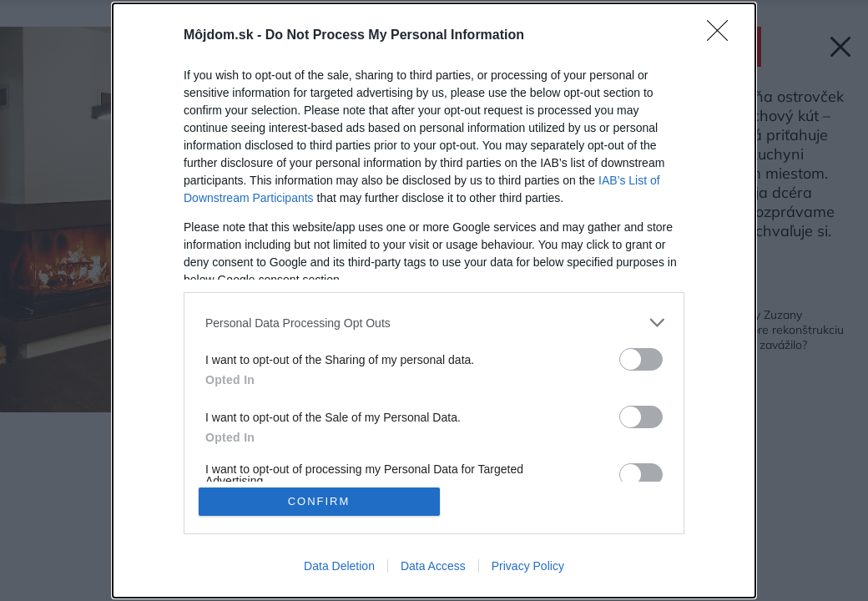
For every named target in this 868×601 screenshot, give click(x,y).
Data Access (433, 566)
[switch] (641, 359)
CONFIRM (319, 501)
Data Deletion (339, 566)
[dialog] (434, 300)
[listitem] (434, 323)
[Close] (723, 36)
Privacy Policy (528, 566)
